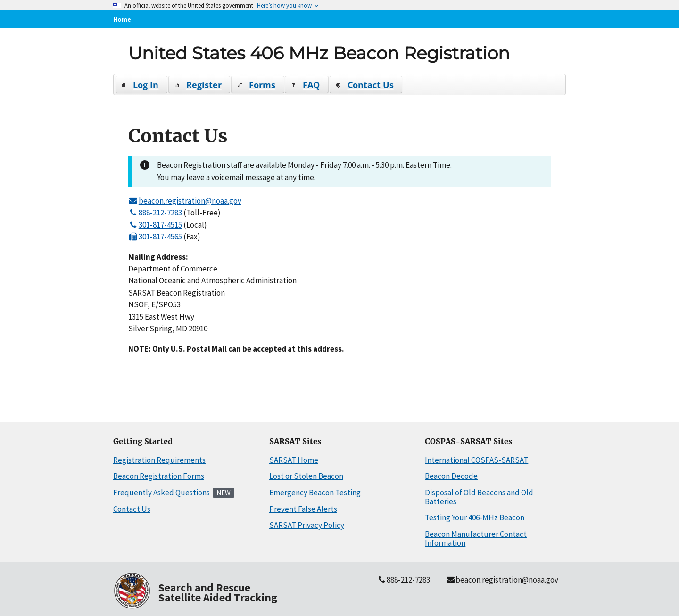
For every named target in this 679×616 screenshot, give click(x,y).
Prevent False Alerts (303, 509)
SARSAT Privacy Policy (307, 525)
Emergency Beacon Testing (315, 493)
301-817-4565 (155, 237)
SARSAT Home (294, 460)
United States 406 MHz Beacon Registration (319, 53)
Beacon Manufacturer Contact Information (476, 538)
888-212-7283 (155, 213)
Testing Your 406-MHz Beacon (475, 517)
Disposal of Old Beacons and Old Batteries (479, 497)
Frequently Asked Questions (161, 493)
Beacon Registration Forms (159, 476)
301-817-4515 (155, 225)
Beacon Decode (451, 476)
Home (122, 19)
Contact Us (132, 509)
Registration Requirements (159, 460)
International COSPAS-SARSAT (476, 460)
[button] (142, 85)
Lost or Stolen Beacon (306, 476)
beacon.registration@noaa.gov (185, 201)
